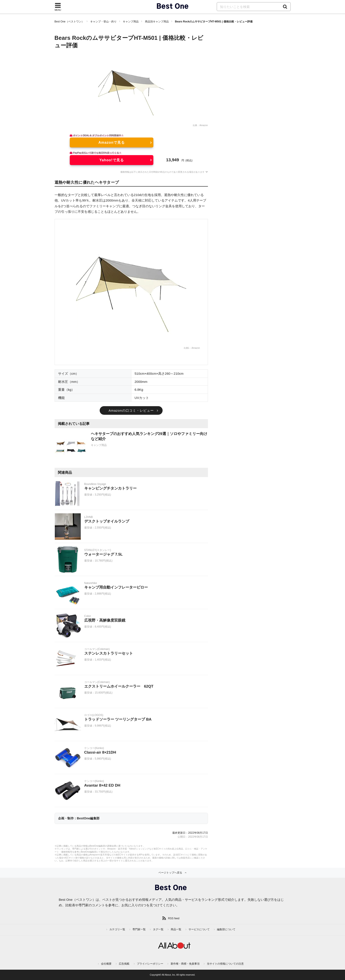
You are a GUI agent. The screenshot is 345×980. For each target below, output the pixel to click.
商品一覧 (176, 929)
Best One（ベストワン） (69, 22)
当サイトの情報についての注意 (225, 964)
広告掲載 (124, 964)
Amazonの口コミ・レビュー (131, 410)
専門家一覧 (139, 929)
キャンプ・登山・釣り (103, 22)
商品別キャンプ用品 (157, 22)
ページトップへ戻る (170, 873)
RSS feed (174, 918)
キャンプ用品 (131, 22)
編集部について (226, 929)
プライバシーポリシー (150, 964)
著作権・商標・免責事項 (185, 964)
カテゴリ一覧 (117, 929)
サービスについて (199, 929)
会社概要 (106, 964)
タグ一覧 (158, 929)
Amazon (204, 125)
